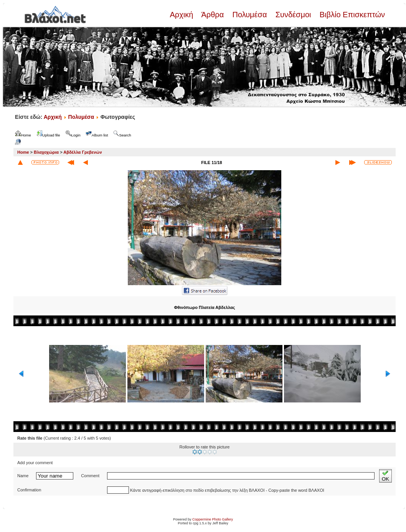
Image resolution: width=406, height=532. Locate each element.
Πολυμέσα (250, 15)
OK (385, 476)
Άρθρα (213, 15)
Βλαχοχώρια (46, 152)
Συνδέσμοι (293, 15)
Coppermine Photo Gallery (213, 519)
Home (23, 152)
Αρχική (182, 15)
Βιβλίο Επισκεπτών (351, 15)
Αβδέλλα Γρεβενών (83, 152)
